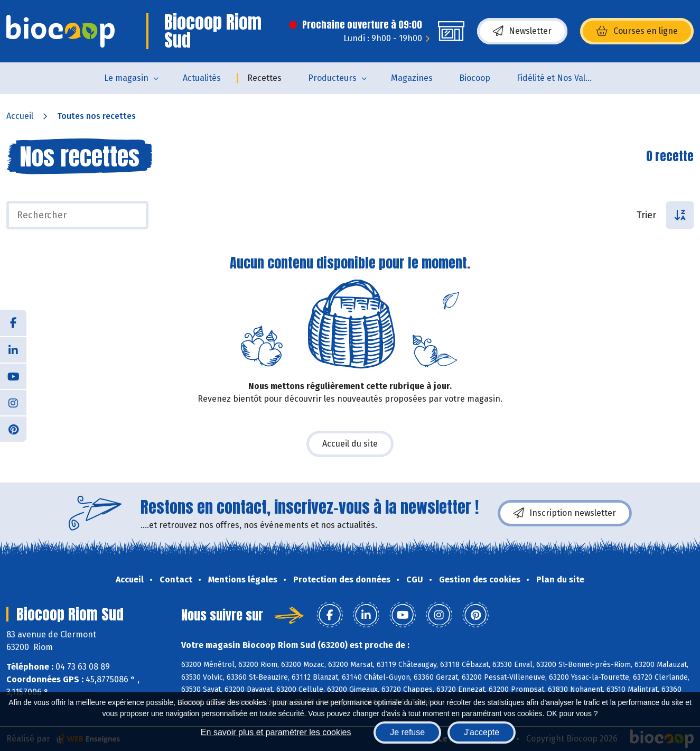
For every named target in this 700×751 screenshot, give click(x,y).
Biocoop (475, 78)
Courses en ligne (637, 31)
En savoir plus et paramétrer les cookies (276, 732)
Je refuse (407, 732)
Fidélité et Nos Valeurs (560, 78)
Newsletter (522, 31)
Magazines (412, 78)
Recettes (264, 78)
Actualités (202, 78)
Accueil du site (350, 444)
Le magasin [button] (126, 78)
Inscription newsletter (565, 513)
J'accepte (482, 732)
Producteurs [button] (332, 78)
